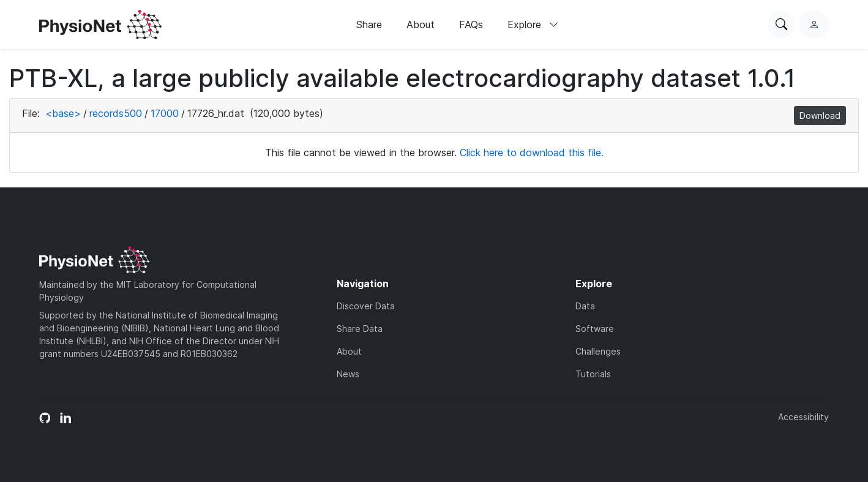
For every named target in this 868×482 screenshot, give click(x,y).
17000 (165, 113)
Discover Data (366, 306)
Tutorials (593, 374)
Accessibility (803, 417)
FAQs (471, 24)
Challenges (598, 351)
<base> (63, 113)
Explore (533, 24)
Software (595, 329)
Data (585, 306)
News (348, 374)
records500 (116, 113)
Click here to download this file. (532, 153)
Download (820, 115)
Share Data (360, 329)
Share (369, 24)
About (421, 24)
